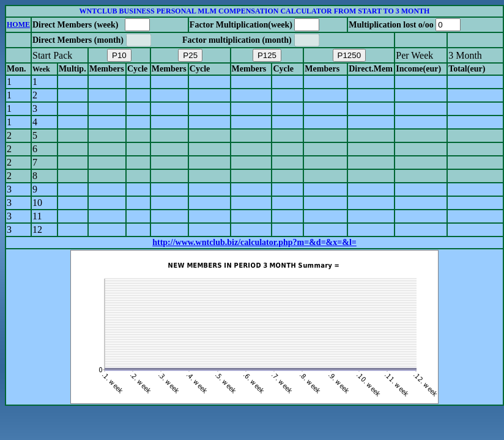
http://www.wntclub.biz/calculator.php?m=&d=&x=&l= (254, 242)
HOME (18, 24)
